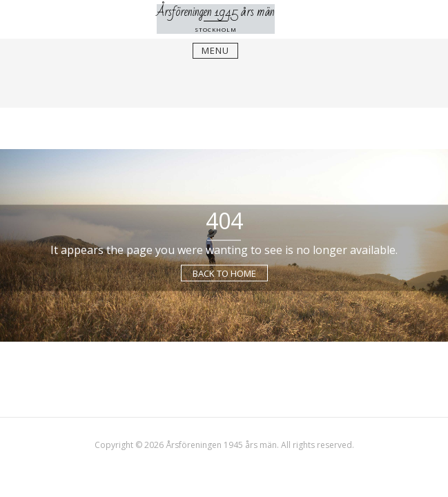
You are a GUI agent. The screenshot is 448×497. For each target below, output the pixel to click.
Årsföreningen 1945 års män (216, 12)
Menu (215, 50)
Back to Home (224, 273)
